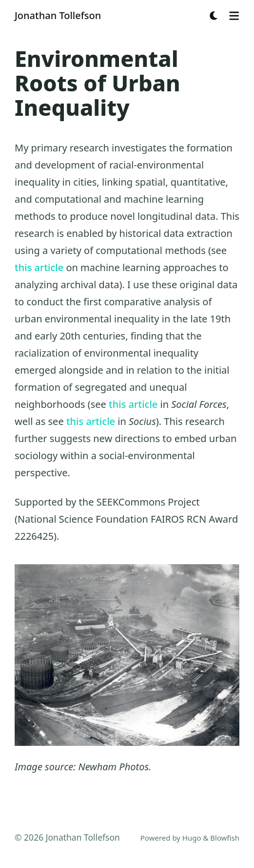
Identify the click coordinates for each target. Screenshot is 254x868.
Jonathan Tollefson (58, 15)
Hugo (192, 838)
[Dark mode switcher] (214, 16)
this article (39, 267)
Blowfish (225, 838)
